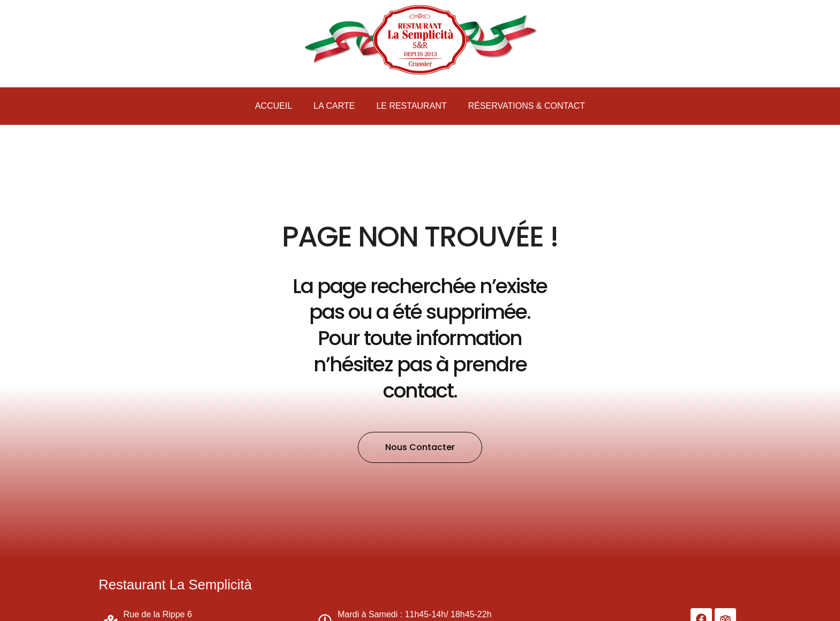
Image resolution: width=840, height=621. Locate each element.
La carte (334, 106)
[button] (420, 447)
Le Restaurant (411, 106)
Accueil (273, 106)
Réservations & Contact (527, 106)
